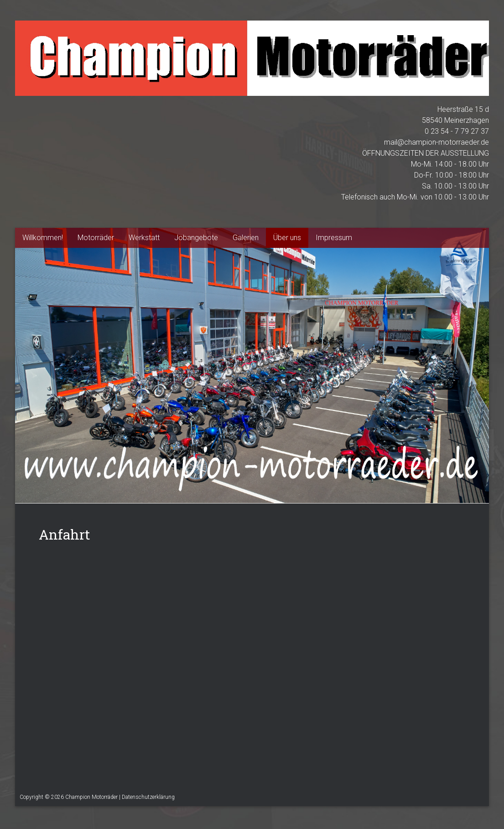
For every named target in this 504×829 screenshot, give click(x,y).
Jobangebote (196, 238)
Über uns (287, 238)
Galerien (246, 238)
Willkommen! (43, 238)
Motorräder (96, 238)
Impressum (334, 238)
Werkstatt (144, 238)
